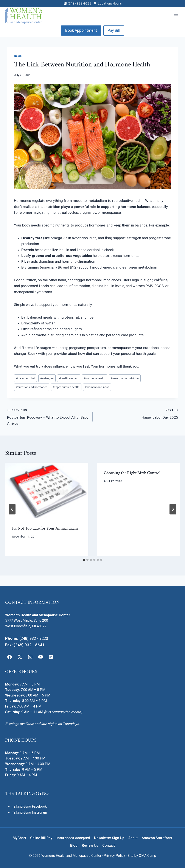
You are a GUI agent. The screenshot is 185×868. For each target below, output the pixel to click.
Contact (109, 845)
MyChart (19, 838)
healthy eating (69, 378)
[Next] (173, 509)
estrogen (47, 378)
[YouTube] (40, 657)
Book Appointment (81, 30)
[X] (20, 657)
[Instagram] (30, 657)
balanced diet (25, 378)
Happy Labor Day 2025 (137, 413)
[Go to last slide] (12, 509)
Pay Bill (114, 30)
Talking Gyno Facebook (29, 806)
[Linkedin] (51, 657)
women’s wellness (97, 387)
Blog (74, 845)
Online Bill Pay (41, 838)
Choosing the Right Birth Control (132, 473)
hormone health (95, 378)
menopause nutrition (125, 378)
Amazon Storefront (157, 838)
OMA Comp (148, 855)
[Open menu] (176, 16)
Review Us (90, 845)
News (18, 56)
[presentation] (47, 490)
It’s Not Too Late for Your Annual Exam (45, 528)
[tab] (84, 560)
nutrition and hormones (32, 387)
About (133, 838)
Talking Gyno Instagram (30, 812)
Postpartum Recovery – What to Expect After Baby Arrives (48, 416)
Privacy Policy (114, 855)
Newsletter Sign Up (109, 838)
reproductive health (66, 387)
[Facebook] (10, 657)
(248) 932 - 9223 (35, 638)
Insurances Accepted (73, 838)
